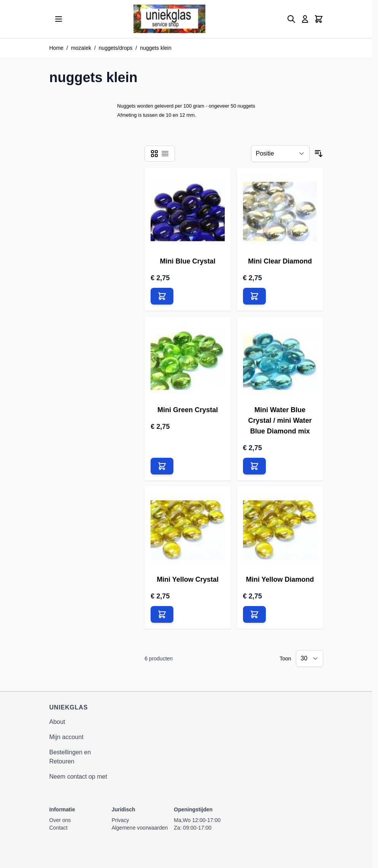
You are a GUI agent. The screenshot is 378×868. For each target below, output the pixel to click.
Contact (59, 828)
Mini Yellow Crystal (188, 579)
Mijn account (67, 737)
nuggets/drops (116, 48)
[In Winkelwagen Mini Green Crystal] (162, 466)
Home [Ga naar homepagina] (56, 48)
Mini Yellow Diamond (280, 579)
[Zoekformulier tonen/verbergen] (291, 19)
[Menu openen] (59, 19)
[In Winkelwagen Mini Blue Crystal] (162, 296)
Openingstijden (193, 809)
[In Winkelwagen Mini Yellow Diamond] (254, 614)
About (57, 722)
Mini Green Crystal (188, 410)
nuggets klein (156, 48)
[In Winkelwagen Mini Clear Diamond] (254, 296)
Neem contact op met (78, 777)
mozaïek (81, 48)
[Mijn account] (305, 19)
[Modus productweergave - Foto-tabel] (154, 154)
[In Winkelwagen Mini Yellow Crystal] (162, 614)
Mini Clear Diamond (280, 261)
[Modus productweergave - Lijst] (165, 154)
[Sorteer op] (280, 154)
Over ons (60, 820)
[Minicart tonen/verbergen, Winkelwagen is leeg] (319, 19)
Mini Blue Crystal (187, 261)
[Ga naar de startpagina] (169, 19)
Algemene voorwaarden (140, 828)
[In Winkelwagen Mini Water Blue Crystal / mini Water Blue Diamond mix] (254, 466)
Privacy (120, 820)
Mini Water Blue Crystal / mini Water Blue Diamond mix (280, 421)
